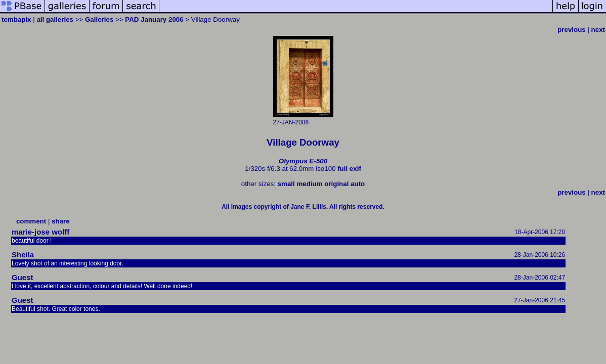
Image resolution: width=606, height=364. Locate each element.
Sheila (23, 255)
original (336, 184)
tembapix (16, 19)
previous (572, 30)
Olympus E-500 (303, 161)
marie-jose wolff (40, 232)
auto (358, 184)
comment (31, 221)
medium (309, 184)
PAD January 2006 (154, 19)
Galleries (99, 19)
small (286, 184)
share (61, 221)
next (598, 30)
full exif (349, 169)
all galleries (55, 19)
